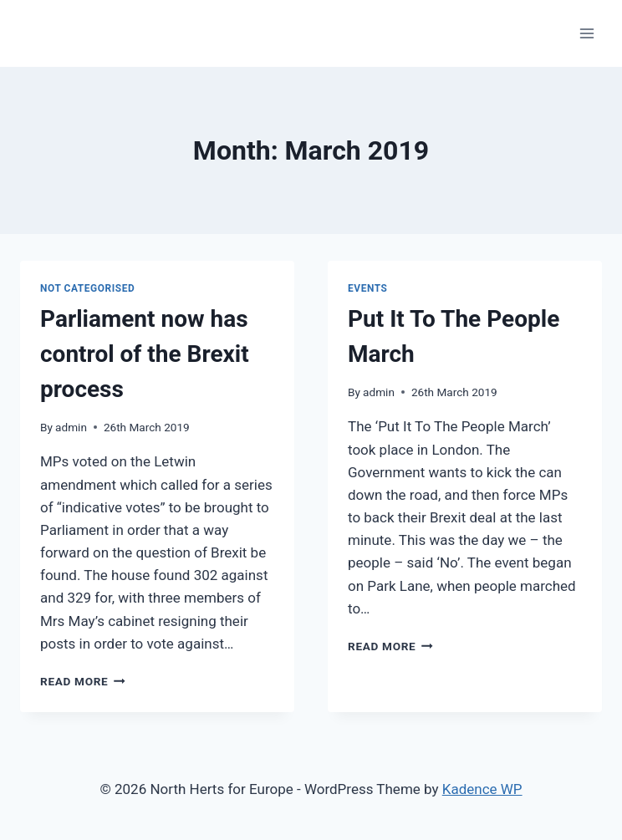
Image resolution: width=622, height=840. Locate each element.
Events (368, 288)
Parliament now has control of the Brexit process (145, 354)
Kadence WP (482, 789)
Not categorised (87, 288)
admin (71, 427)
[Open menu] (586, 33)
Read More (83, 681)
